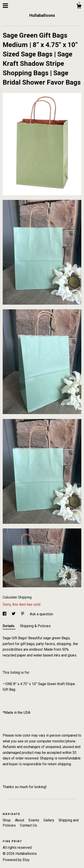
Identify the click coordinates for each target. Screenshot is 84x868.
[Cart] (79, 7)
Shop (7, 820)
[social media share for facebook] (5, 614)
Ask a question (41, 614)
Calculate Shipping (17, 597)
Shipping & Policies (35, 626)
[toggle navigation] (5, 6)
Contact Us (28, 825)
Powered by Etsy (16, 860)
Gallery (49, 820)
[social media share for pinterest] (23, 614)
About (20, 820)
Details (9, 626)
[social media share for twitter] (14, 614)
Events (34, 820)
